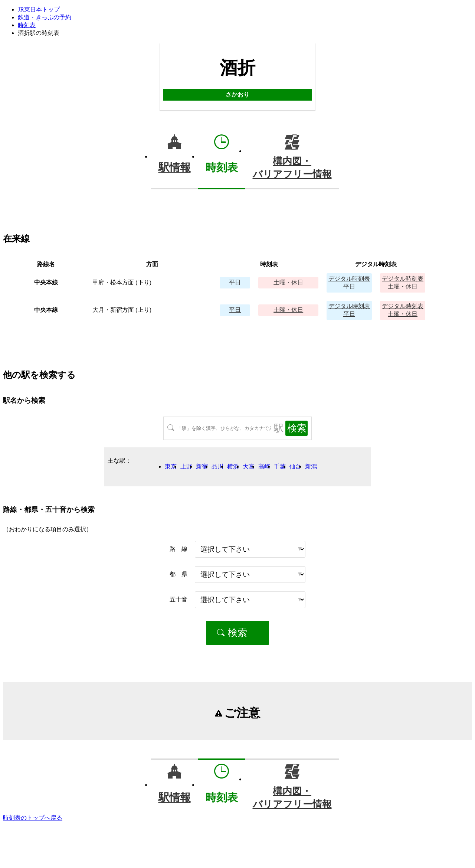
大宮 (249, 466)
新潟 (311, 466)
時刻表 (27, 25)
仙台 (295, 466)
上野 (186, 466)
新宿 (202, 466)
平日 (235, 282)
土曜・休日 (288, 282)
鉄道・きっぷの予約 (45, 17)
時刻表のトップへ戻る (33, 818)
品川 (217, 466)
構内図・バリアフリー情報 (292, 168)
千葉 (280, 466)
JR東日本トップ (39, 9)
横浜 (233, 466)
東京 (171, 466)
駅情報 (175, 167)
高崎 (264, 466)
